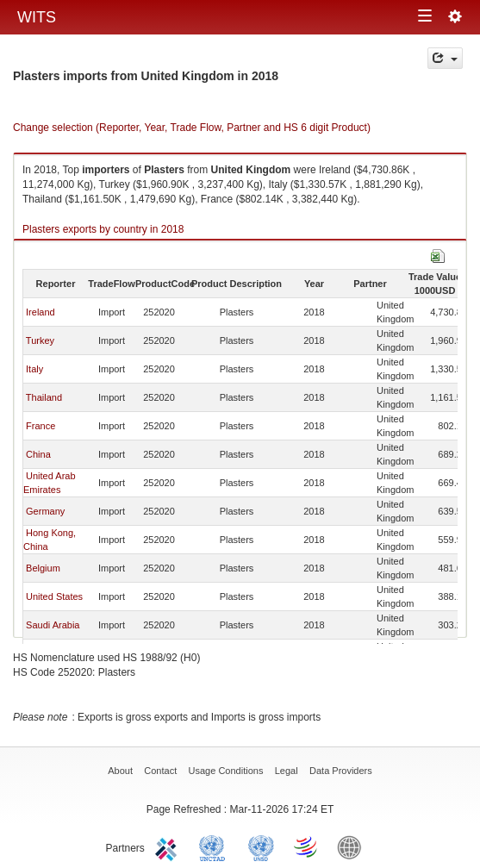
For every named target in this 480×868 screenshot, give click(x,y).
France (41, 426)
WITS (37, 17)
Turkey (40, 340)
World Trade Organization (307, 846)
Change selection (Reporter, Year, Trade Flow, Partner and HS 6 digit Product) (192, 128)
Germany (45, 511)
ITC (169, 846)
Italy (34, 369)
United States (54, 596)
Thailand (44, 397)
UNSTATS (261, 846)
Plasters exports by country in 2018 (103, 229)
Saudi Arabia (53, 625)
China (38, 454)
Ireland (41, 312)
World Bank (353, 846)
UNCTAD (215, 846)
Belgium (43, 568)
